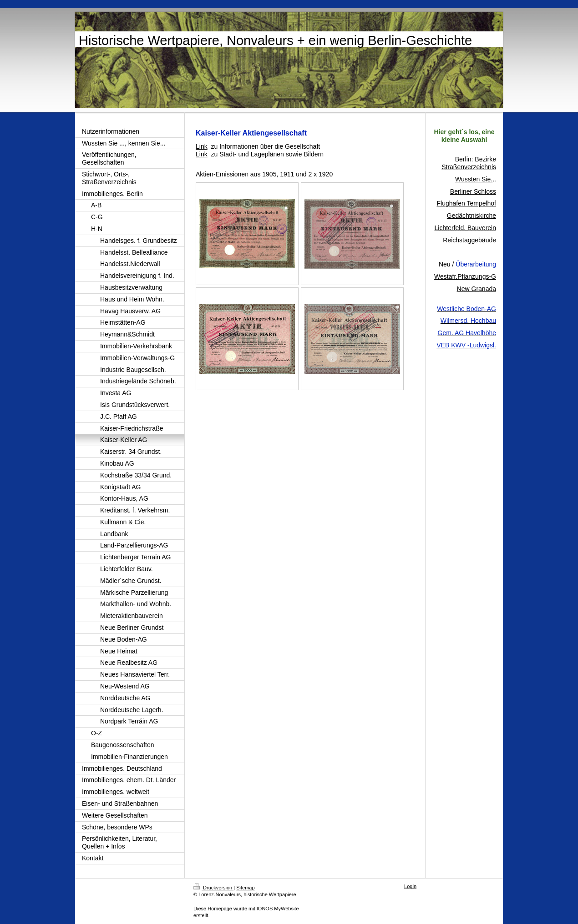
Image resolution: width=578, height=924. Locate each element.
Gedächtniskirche (472, 216)
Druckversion (213, 888)
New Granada (477, 289)
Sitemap (245, 888)
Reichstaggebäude (469, 240)
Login (410, 886)
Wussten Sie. (474, 179)
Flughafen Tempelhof (467, 203)
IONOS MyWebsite (278, 909)
